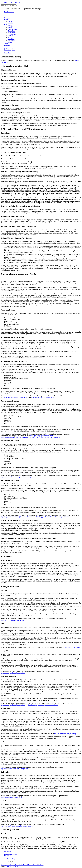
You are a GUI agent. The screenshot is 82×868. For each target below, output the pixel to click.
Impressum (7, 856)
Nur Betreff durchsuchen (13, 9)
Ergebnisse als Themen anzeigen (31, 9)
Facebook (7, 45)
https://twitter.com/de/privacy (26, 477)
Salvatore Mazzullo (12, 866)
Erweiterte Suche (9, 12)
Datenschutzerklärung (11, 854)
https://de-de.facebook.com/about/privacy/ (16, 397)
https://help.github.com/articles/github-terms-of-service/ (17, 517)
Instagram (7, 18)
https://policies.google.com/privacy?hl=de (49, 437)
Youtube (7, 44)
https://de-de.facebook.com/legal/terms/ (43, 397)
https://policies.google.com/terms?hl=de (42, 436)
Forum (6, 20)
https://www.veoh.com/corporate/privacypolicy (14, 769)
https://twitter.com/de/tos (8, 477)
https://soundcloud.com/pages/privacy (65, 734)
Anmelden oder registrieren (12, 2)
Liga (6, 24)
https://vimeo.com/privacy (72, 647)
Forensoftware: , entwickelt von (22, 865)
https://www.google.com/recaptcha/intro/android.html (43, 705)
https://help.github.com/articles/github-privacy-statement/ (52, 517)
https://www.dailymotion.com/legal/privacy (13, 797)
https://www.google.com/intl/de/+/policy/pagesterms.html (17, 437)
